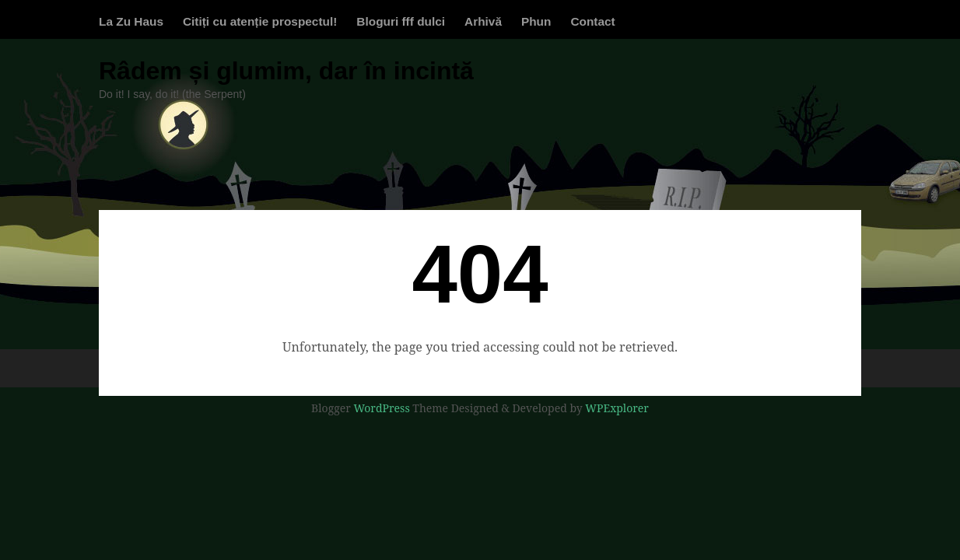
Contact (592, 21)
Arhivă (483, 21)
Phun (536, 21)
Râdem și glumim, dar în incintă (286, 71)
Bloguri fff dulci (401, 21)
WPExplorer (617, 408)
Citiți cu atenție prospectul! (260, 21)
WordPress (381, 408)
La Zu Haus (131, 21)
